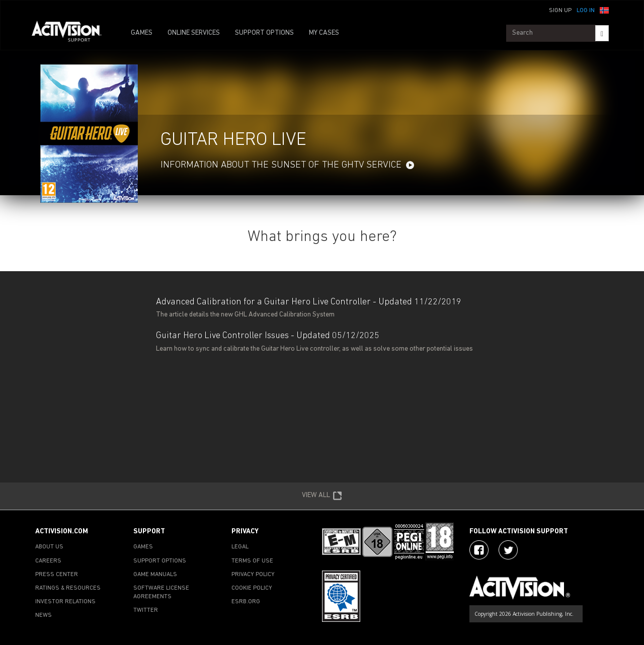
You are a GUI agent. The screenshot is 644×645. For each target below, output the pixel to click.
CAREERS (48, 561)
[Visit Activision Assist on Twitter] (508, 550)
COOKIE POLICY (252, 588)
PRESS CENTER (57, 575)
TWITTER (146, 610)
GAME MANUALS (155, 575)
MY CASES (324, 33)
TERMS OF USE (252, 561)
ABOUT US (49, 547)
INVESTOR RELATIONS (65, 602)
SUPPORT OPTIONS (264, 33)
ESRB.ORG (246, 602)
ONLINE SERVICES (194, 33)
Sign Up (560, 11)
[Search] (602, 33)
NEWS (44, 615)
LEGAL (240, 547)
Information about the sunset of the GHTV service (281, 165)
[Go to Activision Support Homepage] (72, 33)
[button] (604, 10)
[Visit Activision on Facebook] (479, 550)
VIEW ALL (322, 496)
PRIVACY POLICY (253, 575)
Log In (586, 11)
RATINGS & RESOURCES (68, 588)
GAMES (142, 33)
